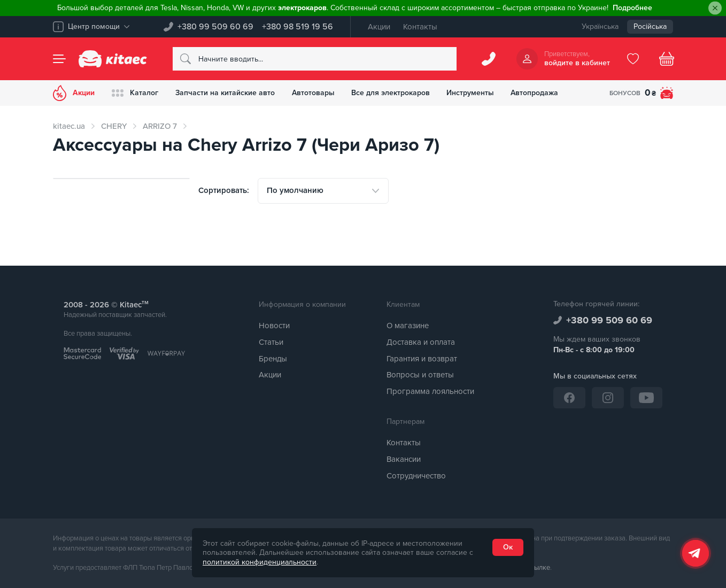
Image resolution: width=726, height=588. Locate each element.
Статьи (271, 342)
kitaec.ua (69, 126)
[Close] (715, 8)
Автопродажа (536, 93)
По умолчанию (295, 190)
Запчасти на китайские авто (225, 93)
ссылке (539, 568)
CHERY (114, 126)
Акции (379, 27)
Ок (508, 547)
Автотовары (313, 93)
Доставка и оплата (421, 342)
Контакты (420, 27)
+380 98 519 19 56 (298, 27)
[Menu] (59, 59)
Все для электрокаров (391, 93)
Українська (600, 26)
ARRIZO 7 (160, 126)
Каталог (135, 93)
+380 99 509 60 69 (215, 27)
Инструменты (471, 93)
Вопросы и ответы (420, 375)
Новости (274, 326)
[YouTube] (646, 398)
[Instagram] (608, 398)
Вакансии (404, 459)
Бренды (273, 359)
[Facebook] (569, 398)
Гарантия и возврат (422, 359)
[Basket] (667, 59)
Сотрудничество (416, 476)
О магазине (408, 326)
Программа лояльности (430, 391)
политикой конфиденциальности (260, 562)
